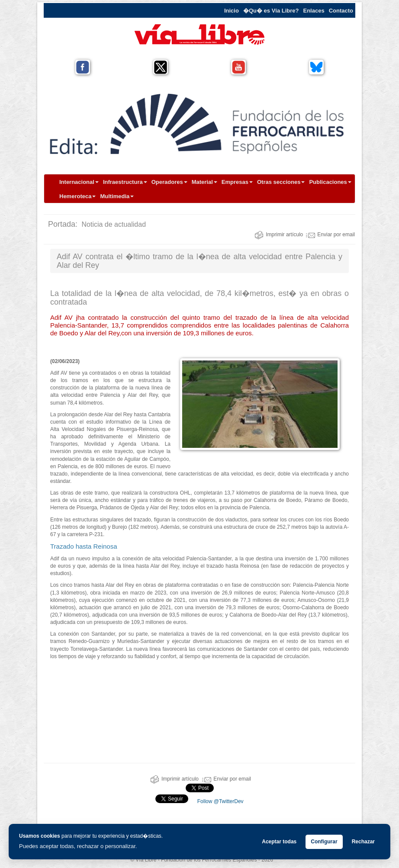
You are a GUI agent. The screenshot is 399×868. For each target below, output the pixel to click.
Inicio (232, 11)
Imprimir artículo (279, 235)
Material (204, 182)
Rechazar (363, 842)
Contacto (341, 11)
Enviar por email (330, 235)
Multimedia (117, 196)
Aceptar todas (279, 842)
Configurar (324, 842)
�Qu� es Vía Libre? (271, 11)
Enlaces (314, 11)
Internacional (79, 182)
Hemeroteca (77, 196)
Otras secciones (281, 182)
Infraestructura (125, 182)
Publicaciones (330, 182)
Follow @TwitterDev (219, 801)
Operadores (169, 182)
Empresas (237, 182)
